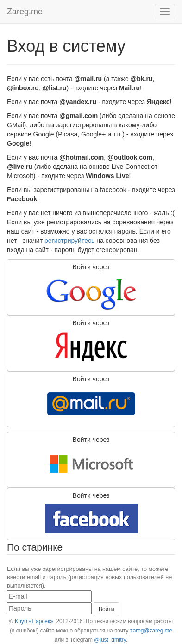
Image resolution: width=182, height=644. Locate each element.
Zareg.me (25, 12)
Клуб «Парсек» (34, 621)
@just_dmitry (110, 640)
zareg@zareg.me (151, 631)
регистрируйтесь (69, 241)
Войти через (91, 288)
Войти (107, 609)
